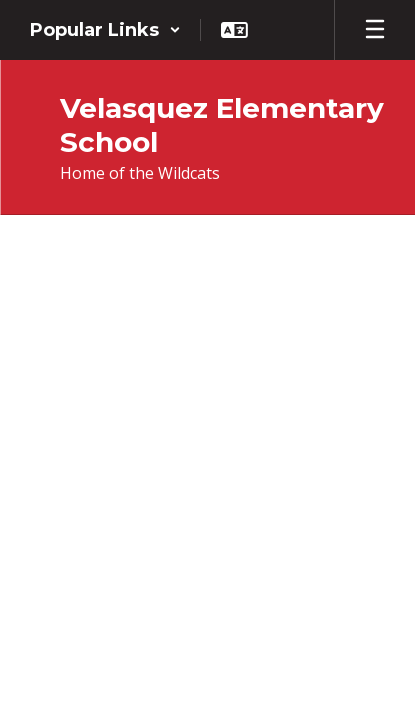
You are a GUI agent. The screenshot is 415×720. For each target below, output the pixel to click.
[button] (105, 30)
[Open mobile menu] (375, 30)
